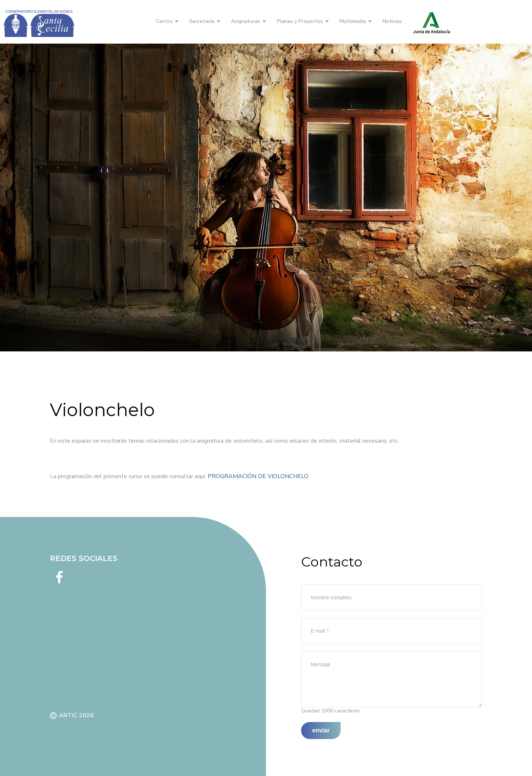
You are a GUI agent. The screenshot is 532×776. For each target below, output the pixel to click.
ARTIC (68, 715)
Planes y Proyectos (300, 21)
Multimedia (353, 21)
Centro (164, 21)
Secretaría (202, 21)
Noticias (392, 21)
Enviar (321, 730)
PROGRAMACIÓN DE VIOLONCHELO (258, 476)
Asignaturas (245, 21)
